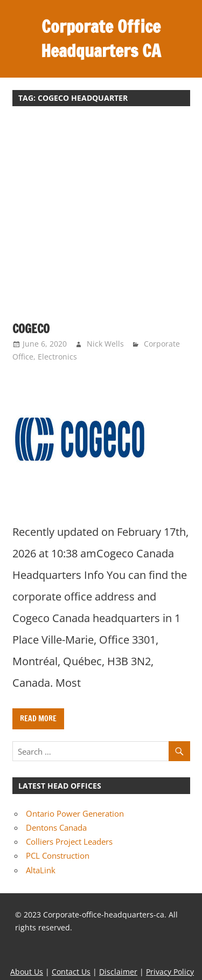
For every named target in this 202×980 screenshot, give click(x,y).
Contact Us (71, 972)
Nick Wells (105, 344)
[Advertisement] (101, 220)
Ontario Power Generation (75, 813)
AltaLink (41, 870)
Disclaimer (118, 972)
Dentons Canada (56, 827)
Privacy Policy (170, 972)
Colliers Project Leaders (69, 841)
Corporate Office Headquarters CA (101, 39)
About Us (27, 972)
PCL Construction (58, 855)
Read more (38, 719)
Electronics (57, 357)
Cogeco (31, 329)
